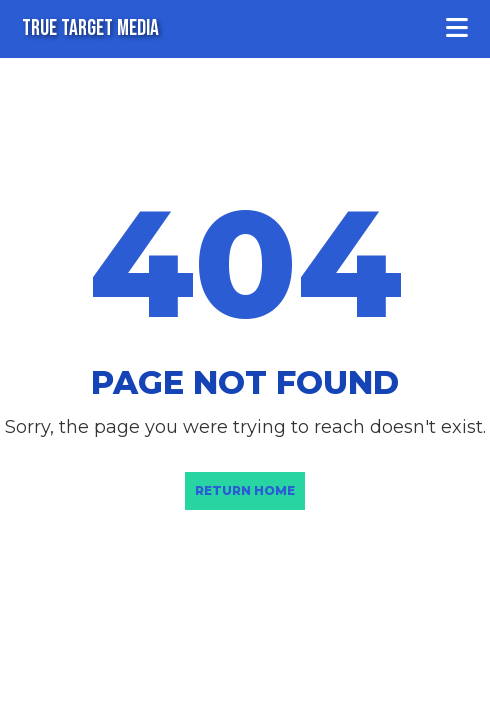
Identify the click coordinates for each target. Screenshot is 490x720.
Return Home (245, 490)
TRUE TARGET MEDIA (90, 28)
